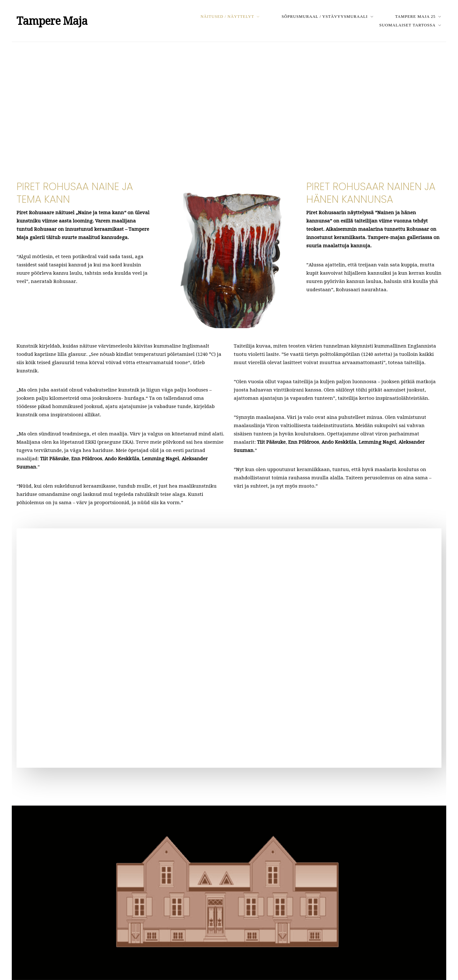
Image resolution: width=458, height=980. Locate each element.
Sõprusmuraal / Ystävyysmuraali (325, 17)
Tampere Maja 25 (416, 17)
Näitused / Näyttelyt (227, 17)
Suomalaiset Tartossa (408, 25)
